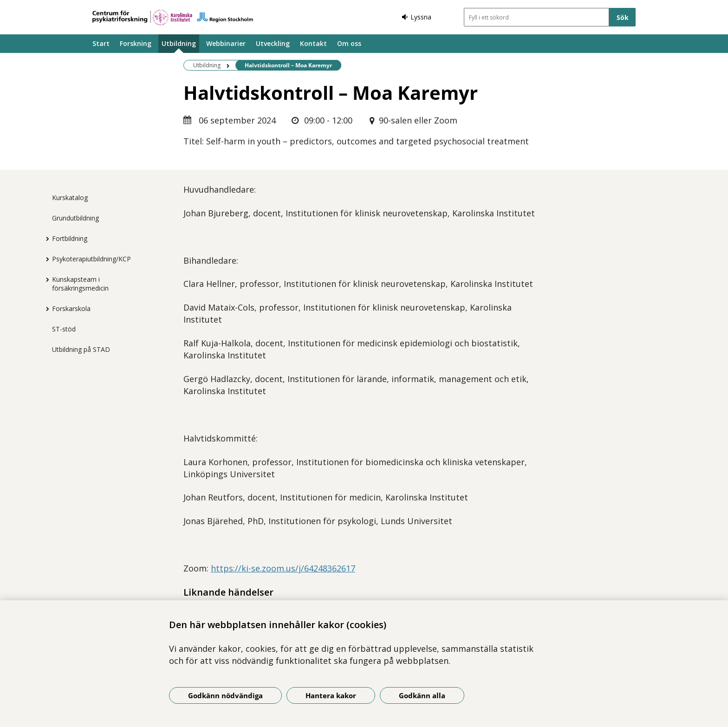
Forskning (136, 43)
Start (101, 43)
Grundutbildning (75, 218)
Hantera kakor (331, 695)
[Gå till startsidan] (173, 17)
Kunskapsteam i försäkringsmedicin (80, 284)
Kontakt (313, 43)
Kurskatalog (70, 198)
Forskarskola (71, 308)
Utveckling (273, 43)
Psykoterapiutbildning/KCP (91, 259)
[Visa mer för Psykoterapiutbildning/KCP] (45, 259)
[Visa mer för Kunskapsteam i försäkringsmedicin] (45, 279)
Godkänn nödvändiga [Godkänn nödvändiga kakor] (225, 695)
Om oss (349, 43)
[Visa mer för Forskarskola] (45, 309)
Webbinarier (226, 43)
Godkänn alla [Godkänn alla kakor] (422, 695)
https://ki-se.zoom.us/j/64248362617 (283, 568)
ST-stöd (64, 329)
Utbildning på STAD (81, 349)
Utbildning (179, 43)
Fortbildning (70, 238)
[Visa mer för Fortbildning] (45, 239)
